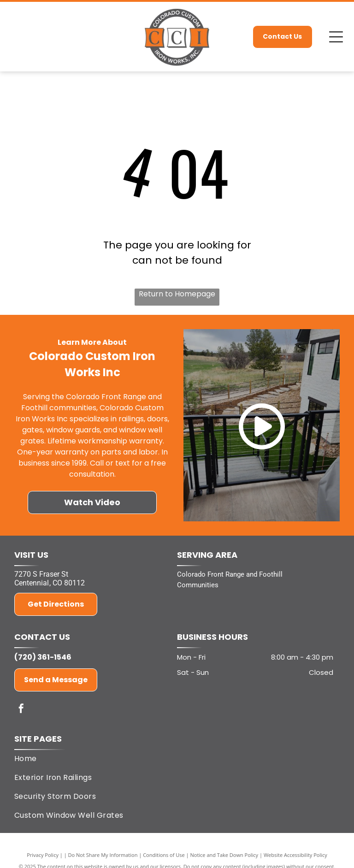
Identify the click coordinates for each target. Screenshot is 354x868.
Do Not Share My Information (103, 855)
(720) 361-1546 (43, 657)
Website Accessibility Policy (295, 855)
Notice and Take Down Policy (224, 855)
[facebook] (21, 710)
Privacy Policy (43, 855)
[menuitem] (174, 759)
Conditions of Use (164, 855)
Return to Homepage (177, 294)
